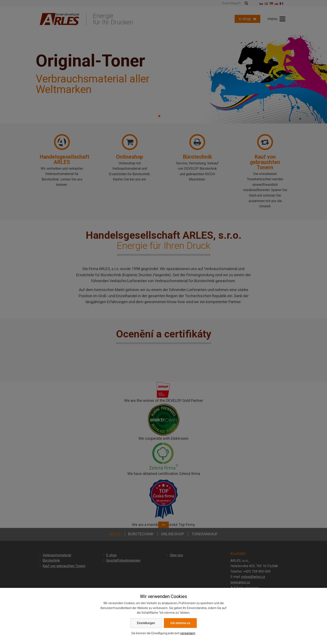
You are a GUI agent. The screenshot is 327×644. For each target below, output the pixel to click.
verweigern (188, 633)
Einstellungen (146, 623)
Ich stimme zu (180, 623)
